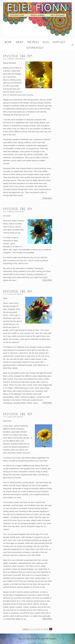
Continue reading (47, 198)
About (19, 42)
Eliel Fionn (22, 59)
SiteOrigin (45, 643)
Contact (59, 42)
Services (33, 42)
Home (8, 42)
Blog (46, 42)
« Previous (25, 629)
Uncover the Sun (18, 56)
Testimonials (35, 48)
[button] (72, 45)
